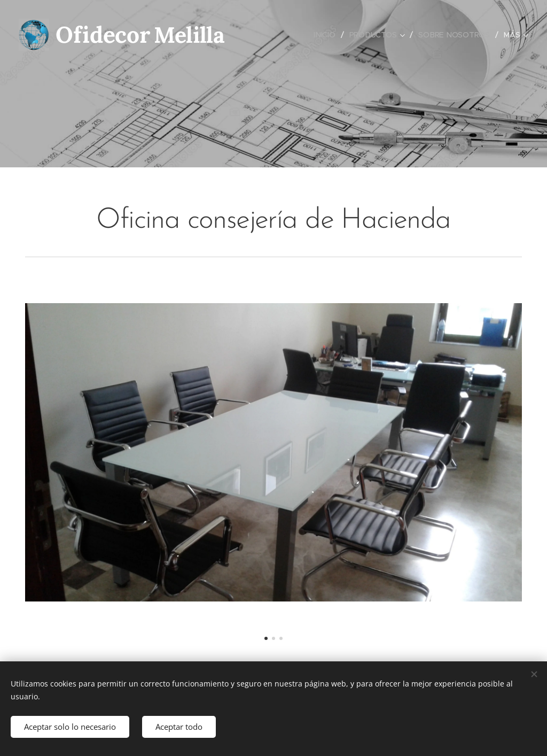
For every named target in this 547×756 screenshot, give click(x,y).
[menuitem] (326, 35)
